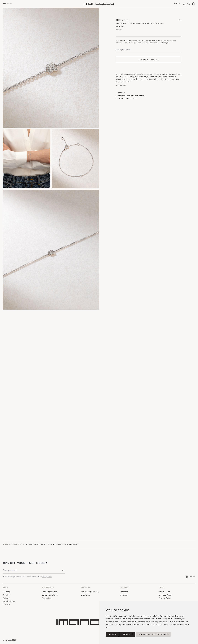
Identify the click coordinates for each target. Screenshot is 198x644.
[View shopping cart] (194, 4)
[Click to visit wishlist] (189, 4)
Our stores (85, 595)
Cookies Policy (165, 595)
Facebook (124, 592)
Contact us (47, 598)
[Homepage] (99, 4)
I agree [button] (112, 634)
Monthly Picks (9, 601)
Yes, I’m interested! (149, 60)
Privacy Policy (47, 577)
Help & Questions (49, 592)
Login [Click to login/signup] (177, 4)
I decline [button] (127, 634)
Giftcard (6, 604)
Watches (7, 595)
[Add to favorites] (180, 20)
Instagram (124, 595)
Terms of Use (165, 592)
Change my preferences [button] (153, 634)
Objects (6, 598)
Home (5, 545)
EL (194, 577)
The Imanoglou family (90, 592)
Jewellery (17, 545)
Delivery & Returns (50, 595)
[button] (9, 4)
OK (64, 570)
